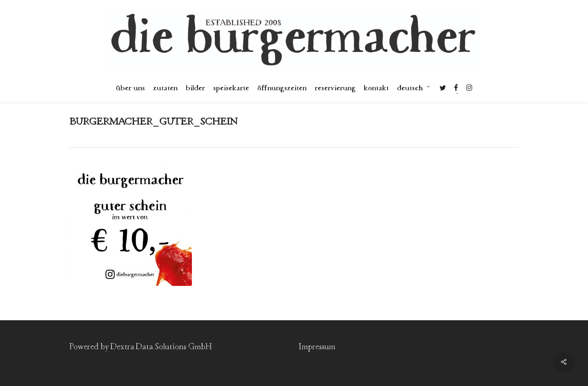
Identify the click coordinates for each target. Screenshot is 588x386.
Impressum (317, 347)
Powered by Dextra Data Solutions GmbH (141, 347)
